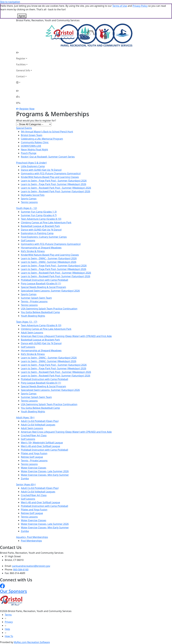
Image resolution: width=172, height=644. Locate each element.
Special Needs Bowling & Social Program (43, 287)
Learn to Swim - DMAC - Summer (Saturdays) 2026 (49, 258)
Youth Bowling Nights (33, 316)
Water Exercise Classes (34, 468)
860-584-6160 (21, 570)
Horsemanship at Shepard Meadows (41, 248)
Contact (20, 76)
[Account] (24, 82)
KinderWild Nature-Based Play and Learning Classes (50, 177)
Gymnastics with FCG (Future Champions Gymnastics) (51, 173)
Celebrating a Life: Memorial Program (42, 139)
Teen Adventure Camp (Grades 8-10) (41, 219)
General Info (23, 70)
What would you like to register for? (36, 121)
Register (21, 58)
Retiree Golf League (32, 457)
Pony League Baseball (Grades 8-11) (41, 283)
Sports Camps (29, 199)
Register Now (27, 109)
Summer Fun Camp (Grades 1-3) (39, 212)
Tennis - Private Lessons (34, 301)
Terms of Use (120, 6)
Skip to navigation (10, 2)
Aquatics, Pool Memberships (32, 537)
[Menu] (18, 103)
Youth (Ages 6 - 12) (27, 208)
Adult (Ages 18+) (25, 417)
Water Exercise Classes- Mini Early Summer (45, 475)
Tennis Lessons (29, 202)
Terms (8, 615)
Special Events (24, 128)
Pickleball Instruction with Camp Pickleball (44, 280)
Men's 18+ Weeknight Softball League (42, 443)
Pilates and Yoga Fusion (34, 453)
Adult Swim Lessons (32, 333)
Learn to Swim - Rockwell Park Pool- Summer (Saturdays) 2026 (56, 191)
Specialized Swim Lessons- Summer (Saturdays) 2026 (50, 291)
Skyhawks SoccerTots (33, 195)
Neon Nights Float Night (34, 150)
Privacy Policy (140, 6)
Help (7, 629)
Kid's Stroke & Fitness (33, 251)
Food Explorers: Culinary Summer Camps (44, 237)
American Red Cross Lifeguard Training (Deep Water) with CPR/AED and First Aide (66, 336)
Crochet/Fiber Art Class (34, 435)
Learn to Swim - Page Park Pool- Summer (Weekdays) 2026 (54, 184)
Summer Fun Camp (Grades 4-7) (39, 215)
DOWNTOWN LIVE (31, 146)
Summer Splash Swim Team (36, 298)
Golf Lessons (28, 240)
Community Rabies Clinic (35, 142)
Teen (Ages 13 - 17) (27, 322)
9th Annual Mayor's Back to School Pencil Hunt (47, 132)
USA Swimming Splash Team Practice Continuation (49, 309)
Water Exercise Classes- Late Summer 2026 (45, 471)
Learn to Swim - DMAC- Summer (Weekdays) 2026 (49, 262)
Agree (22, 16)
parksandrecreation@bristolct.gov (31, 566)
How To (9, 636)
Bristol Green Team (32, 135)
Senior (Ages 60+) (26, 484)
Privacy (9, 622)
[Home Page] (24, 52)
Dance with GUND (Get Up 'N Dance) (41, 170)
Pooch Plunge (29, 153)
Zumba (25, 478)
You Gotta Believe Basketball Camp (40, 312)
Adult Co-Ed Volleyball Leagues (38, 425)
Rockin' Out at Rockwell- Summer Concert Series (48, 157)
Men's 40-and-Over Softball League (40, 446)
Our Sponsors (13, 591)
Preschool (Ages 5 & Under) (31, 163)
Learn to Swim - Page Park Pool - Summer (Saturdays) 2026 (54, 181)
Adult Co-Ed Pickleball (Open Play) (40, 421)
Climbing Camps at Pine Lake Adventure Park (46, 222)
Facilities (21, 64)
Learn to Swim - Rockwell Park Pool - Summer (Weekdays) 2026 (56, 188)
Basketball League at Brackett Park (40, 226)
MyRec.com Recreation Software (32, 642)
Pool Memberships (31, 541)
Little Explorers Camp (33, 166)
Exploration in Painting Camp (37, 233)
